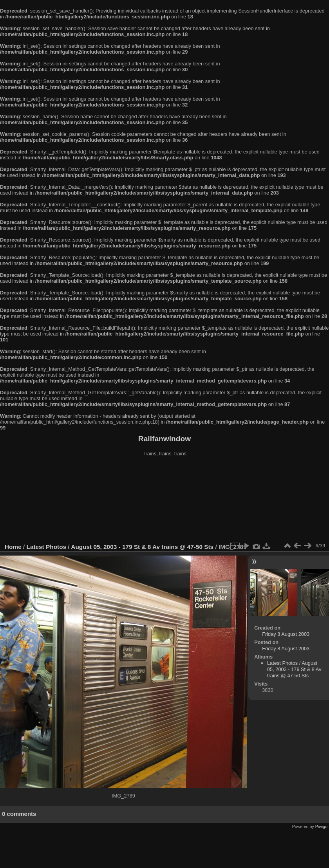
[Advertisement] (165, 501)
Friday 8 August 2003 (286, 634)
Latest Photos (47, 547)
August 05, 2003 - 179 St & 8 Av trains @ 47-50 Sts (142, 547)
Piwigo (321, 826)
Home (13, 547)
